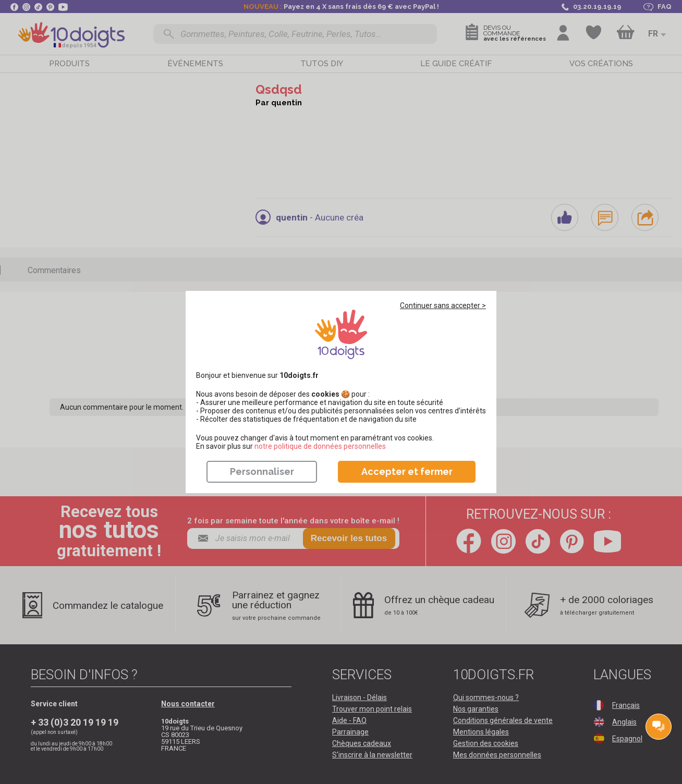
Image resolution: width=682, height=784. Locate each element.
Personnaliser (262, 471)
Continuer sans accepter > (443, 305)
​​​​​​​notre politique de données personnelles (320, 446)
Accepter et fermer (407, 471)
